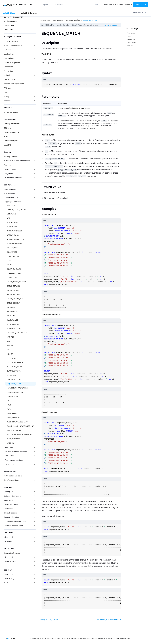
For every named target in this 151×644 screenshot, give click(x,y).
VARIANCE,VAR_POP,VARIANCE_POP (20, 426)
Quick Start (8, 30)
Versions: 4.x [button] (139, 12)
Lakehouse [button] (8, 541)
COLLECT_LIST (12, 248)
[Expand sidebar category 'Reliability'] (34, 75)
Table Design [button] (9, 500)
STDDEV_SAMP (12, 396)
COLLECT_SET (12, 252)
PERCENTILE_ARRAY (14, 367)
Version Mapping (11, 21)
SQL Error (8, 128)
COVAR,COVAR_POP (14, 273)
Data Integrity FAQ (11, 141)
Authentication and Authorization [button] (17, 161)
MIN (8, 350)
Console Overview (11, 41)
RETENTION (11, 375)
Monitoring (8, 71)
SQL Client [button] (8, 570)
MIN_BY (10, 354)
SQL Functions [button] (9, 194)
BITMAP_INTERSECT (14, 231)
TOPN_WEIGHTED (13, 418)
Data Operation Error (12, 124)
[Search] (77, 5)
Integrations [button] (9, 173)
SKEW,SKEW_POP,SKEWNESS (17, 388)
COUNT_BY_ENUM (14, 269)
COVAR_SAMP (12, 277)
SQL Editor (8, 50)
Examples (130, 46)
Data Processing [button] (10, 561)
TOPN (9, 409)
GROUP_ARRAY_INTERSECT (17, 282)
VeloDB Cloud (9, 13)
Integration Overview (12, 553)
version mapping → (112, 25)
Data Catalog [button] (9, 578)
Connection (8, 67)
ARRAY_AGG (11, 214)
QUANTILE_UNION (14, 371)
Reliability (8, 75)
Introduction (9, 25)
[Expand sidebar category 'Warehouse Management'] (34, 46)
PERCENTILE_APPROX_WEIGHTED (19, 435)
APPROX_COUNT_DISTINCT (17, 210)
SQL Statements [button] (10, 464)
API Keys (7, 88)
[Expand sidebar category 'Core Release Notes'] (34, 480)
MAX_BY (10, 345)
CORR (9, 261)
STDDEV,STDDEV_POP (15, 392)
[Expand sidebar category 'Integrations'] (34, 58)
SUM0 (9, 405)
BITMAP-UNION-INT (14, 244)
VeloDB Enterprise (29, 13)
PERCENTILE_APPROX (15, 362)
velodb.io (108, 5)
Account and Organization (14, 84)
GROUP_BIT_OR (13, 290)
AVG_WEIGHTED (13, 222)
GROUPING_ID (12, 311)
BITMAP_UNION (13, 235)
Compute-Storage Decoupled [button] (15, 521)
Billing (6, 96)
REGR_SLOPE (12, 443)
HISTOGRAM (11, 316)
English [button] (45, 5)
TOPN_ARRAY (12, 413)
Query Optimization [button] (12, 517)
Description (131, 33)
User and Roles (10, 79)
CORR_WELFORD (13, 256)
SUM (8, 401)
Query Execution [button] (10, 513)
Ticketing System (122, 5)
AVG (8, 218)
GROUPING (11, 307)
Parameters (131, 39)
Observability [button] (9, 537)
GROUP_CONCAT (13, 303)
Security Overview (11, 157)
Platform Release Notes (13, 476)
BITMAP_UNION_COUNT (16, 239)
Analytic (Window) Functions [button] (16, 452)
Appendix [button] (8, 101)
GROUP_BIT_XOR (13, 294)
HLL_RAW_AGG (12, 320)
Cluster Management (12, 62)
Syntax (129, 36)
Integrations (9, 58)
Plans (6, 92)
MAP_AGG (10, 337)
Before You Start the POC (14, 17)
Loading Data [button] (9, 492)
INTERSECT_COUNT (14, 328)
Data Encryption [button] (10, 169)
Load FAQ (8, 145)
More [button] (6, 583)
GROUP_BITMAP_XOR (15, 299)
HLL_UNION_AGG (13, 324)
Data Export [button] (9, 509)
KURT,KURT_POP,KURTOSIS (17, 333)
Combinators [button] (10, 447)
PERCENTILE (11, 358)
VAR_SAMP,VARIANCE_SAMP (17, 422)
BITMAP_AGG (12, 227)
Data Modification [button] (11, 504)
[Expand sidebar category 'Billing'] (34, 96)
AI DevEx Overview (11, 112)
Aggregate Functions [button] (13, 202)
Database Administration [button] (14, 526)
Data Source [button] (9, 574)
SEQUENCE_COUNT (14, 379)
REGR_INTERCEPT (13, 439)
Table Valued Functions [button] (14, 460)
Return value (131, 43)
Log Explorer (9, 54)
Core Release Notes (12, 480)
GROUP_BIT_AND (13, 286)
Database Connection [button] (12, 496)
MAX (8, 341)
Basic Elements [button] (10, 189)
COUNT (9, 265)
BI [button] (5, 566)
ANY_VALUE (11, 205)
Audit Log (8, 165)
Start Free (139, 5)
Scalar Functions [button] (12, 197)
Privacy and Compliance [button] (13, 178)
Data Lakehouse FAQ (12, 132)
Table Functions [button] (11, 456)
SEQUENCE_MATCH (14, 384)
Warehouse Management (14, 45)
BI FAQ (7, 136)
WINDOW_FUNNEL (14, 430)
